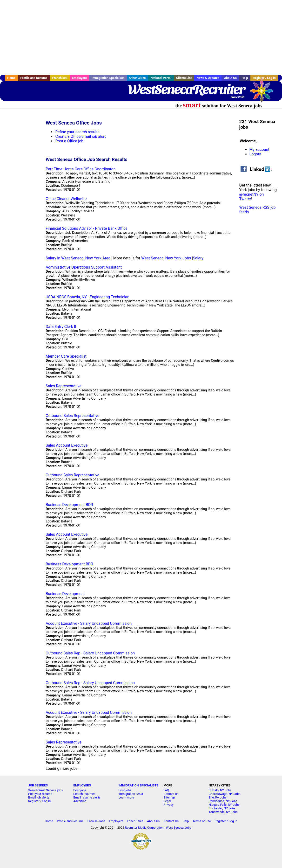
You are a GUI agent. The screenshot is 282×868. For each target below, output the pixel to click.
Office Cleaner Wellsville (66, 199)
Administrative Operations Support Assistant (84, 267)
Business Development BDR (69, 505)
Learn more (126, 797)
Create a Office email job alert (81, 136)
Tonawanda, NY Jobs (223, 812)
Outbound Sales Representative (72, 416)
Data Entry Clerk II (61, 327)
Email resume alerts (87, 797)
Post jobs (80, 790)
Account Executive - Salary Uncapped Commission (89, 623)
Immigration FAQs (131, 794)
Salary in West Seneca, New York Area (78, 258)
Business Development (65, 594)
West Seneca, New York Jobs (166, 258)
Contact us (171, 794)
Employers (79, 78)
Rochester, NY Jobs (222, 808)
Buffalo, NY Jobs (220, 790)
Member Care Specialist (66, 356)
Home (11, 78)
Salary (198, 258)
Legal (167, 801)
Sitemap (169, 797)
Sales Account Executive (67, 445)
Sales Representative (64, 386)
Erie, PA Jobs (218, 797)
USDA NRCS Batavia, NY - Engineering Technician (87, 297)
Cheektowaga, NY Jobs (225, 794)
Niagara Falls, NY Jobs (224, 805)
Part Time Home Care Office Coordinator (80, 169)
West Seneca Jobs (178, 828)
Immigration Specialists (108, 78)
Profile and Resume (34, 78)
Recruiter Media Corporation (144, 828)
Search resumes (84, 794)
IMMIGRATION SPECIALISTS (138, 785)
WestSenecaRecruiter (186, 89)
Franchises (60, 78)
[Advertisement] (141, 37)
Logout (255, 154)
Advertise (80, 801)
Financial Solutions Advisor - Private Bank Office (86, 228)
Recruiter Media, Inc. (264, 93)
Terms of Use (202, 821)
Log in (47, 801)
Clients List (184, 78)
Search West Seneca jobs (46, 790)
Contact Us (171, 821)
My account (259, 149)
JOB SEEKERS (38, 785)
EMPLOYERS (82, 785)
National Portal (161, 78)
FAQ (166, 790)
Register (34, 801)
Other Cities (137, 78)
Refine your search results (77, 132)
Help (245, 78)
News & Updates (208, 78)
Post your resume (40, 794)
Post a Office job (69, 141)
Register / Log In (226, 821)
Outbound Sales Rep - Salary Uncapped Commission (90, 653)
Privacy (169, 805)
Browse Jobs (96, 821)
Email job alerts (39, 797)
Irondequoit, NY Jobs (223, 801)
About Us (230, 78)
